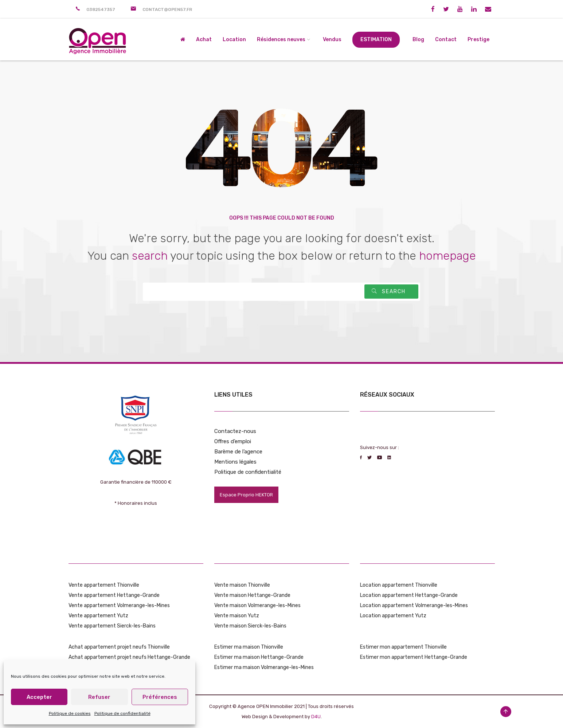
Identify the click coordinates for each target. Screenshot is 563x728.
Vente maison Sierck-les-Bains (250, 626)
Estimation (376, 40)
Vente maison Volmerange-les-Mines (257, 605)
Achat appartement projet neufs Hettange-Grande (129, 657)
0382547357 (101, 9)
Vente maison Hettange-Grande (252, 595)
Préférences (160, 697)
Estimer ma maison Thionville (249, 647)
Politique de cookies (70, 713)
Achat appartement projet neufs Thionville (119, 647)
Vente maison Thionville (242, 585)
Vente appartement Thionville (104, 585)
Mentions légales (235, 462)
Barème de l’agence (238, 452)
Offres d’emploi (233, 441)
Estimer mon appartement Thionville (403, 647)
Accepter (39, 697)
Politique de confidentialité (122, 713)
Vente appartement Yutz (98, 616)
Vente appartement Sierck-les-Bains (112, 626)
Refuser (99, 697)
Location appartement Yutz (393, 616)
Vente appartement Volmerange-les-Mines (119, 605)
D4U (316, 717)
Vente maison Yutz (237, 616)
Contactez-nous (235, 431)
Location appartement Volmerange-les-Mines (414, 605)
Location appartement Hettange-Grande (409, 595)
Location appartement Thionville (399, 585)
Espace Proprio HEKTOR (246, 495)
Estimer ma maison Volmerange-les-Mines (264, 667)
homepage (447, 256)
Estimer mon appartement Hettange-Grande (414, 657)
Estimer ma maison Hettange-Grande (259, 657)
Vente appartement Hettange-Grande (114, 595)
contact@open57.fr (167, 9)
